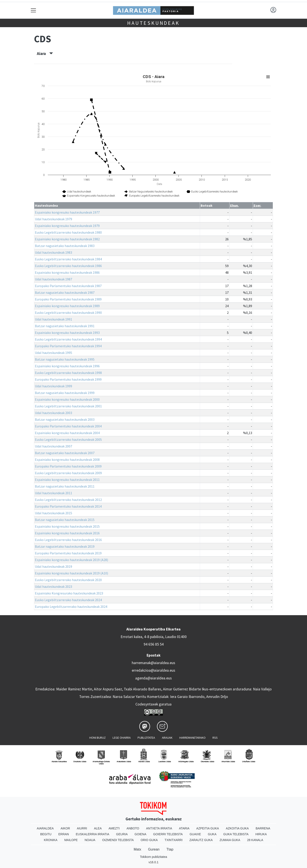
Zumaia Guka (230, 840)
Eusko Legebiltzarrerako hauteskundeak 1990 (68, 313)
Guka (212, 834)
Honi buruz (98, 738)
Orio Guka (149, 840)
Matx (137, 849)
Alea (98, 828)
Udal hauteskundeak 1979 (53, 219)
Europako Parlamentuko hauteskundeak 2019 (68, 553)
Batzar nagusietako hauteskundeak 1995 (65, 359)
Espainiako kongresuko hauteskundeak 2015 (67, 526)
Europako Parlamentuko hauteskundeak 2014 (68, 506)
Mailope (71, 840)
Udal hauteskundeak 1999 (53, 386)
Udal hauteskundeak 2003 (53, 413)
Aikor (65, 828)
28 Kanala (255, 840)
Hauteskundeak (153, 23)
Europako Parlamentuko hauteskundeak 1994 (68, 346)
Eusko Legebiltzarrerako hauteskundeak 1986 (68, 266)
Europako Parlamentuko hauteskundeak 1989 (68, 299)
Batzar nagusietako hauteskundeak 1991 (65, 326)
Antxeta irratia (159, 828)
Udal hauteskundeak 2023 (53, 586)
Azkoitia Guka (237, 828)
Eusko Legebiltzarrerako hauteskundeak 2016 (68, 540)
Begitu (46, 834)
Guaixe (195, 834)
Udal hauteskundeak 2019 (53, 566)
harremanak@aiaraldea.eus (153, 663)
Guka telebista (236, 834)
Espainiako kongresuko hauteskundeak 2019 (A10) (71, 573)
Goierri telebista (168, 834)
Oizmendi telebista (118, 840)
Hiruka (261, 834)
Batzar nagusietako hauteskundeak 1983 (65, 246)
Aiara (45, 53)
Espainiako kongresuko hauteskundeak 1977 (67, 212)
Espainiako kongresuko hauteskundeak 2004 (67, 433)
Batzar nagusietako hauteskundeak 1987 (65, 292)
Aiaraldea (45, 828)
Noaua (90, 840)
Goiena (140, 834)
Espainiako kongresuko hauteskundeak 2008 (67, 460)
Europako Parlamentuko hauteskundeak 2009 (68, 466)
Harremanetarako (192, 738)
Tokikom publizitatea (153, 857)
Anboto (133, 828)
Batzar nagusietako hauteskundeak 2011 (65, 486)
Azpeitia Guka (208, 828)
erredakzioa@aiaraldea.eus (153, 670)
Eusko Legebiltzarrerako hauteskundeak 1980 (68, 232)
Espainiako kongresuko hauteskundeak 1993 (67, 333)
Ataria (184, 828)
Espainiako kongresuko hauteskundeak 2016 (67, 533)
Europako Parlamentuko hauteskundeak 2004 (68, 426)
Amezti (114, 828)
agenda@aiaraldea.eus (153, 678)
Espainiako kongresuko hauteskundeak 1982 (67, 239)
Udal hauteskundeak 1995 (53, 353)
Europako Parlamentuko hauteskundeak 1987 (68, 286)
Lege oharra (122, 738)
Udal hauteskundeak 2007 (53, 446)
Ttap (170, 849)
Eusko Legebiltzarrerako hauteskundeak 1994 (68, 339)
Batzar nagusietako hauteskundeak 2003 (65, 419)
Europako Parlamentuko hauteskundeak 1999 (68, 379)
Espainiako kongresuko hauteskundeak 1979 (67, 226)
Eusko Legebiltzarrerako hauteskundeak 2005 (68, 439)
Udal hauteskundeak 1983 (53, 252)
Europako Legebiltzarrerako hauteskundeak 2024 (71, 607)
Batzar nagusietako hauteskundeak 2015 (65, 520)
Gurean (154, 849)
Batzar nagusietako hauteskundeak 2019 (65, 546)
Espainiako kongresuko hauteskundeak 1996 (67, 366)
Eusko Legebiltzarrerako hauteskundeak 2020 (68, 580)
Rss (215, 738)
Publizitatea (146, 738)
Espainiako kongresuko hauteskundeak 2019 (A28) (71, 560)
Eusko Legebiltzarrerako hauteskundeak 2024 (68, 600)
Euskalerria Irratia (92, 834)
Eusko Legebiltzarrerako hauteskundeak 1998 (68, 373)
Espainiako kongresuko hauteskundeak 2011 (67, 480)
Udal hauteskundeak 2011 (53, 493)
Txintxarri (174, 840)
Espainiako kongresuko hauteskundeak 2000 (67, 399)
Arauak (167, 738)
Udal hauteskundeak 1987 (53, 279)
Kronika (51, 840)
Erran (64, 834)
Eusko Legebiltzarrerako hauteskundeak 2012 (68, 500)
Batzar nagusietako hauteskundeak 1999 (65, 393)
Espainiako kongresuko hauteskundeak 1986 (67, 272)
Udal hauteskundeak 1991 (53, 319)
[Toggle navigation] (33, 10)
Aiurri (82, 828)
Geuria (122, 834)
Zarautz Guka (201, 840)
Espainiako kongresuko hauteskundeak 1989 (67, 306)
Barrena (263, 828)
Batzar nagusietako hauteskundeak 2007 (65, 453)
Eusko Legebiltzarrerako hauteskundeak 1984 (68, 259)
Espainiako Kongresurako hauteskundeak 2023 (69, 593)
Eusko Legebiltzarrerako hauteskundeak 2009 (68, 473)
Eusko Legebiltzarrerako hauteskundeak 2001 (68, 406)
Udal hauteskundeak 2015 (53, 513)
